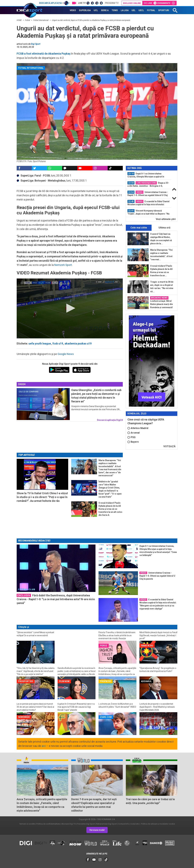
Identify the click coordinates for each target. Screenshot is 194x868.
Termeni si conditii (27, 824)
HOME (19, 20)
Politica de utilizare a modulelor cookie (158, 824)
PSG (131, 437)
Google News (66, 354)
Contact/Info (124, 824)
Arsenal (134, 433)
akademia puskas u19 (78, 343)
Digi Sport (36, 44)
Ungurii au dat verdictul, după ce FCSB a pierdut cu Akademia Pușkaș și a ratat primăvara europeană (91, 20)
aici (44, 746)
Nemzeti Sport (63, 265)
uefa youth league (40, 343)
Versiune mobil (97, 830)
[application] (70, 308)
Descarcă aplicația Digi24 (110, 420)
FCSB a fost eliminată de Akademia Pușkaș (44, 54)
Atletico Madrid (138, 428)
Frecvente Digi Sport (86, 824)
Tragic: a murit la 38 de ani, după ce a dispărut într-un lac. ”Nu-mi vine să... (162, 287)
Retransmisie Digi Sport (106, 824)
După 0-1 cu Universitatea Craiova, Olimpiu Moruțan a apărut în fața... (146, 175)
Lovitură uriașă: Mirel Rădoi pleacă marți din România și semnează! (161, 302)
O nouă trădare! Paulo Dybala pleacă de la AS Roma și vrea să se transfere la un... (161, 271)
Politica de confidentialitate (48, 824)
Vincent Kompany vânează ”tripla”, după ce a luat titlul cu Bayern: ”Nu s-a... (148, 212)
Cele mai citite (139, 228)
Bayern (133, 442)
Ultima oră (164, 228)
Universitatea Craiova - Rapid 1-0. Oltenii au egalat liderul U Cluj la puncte (148, 194)
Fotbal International (41, 20)
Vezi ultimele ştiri (166, 219)
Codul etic (135, 824)
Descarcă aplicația (54, 3)
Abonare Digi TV (69, 824)
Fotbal (28, 20)
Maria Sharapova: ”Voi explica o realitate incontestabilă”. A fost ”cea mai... (161, 255)
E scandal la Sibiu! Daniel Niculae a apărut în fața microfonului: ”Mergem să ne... (148, 203)
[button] (70, 308)
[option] (149, 175)
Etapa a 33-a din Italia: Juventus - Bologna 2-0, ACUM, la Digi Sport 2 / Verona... (148, 184)
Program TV (112, 3)
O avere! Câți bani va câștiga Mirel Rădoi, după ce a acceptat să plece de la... (161, 239)
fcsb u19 (58, 343)
